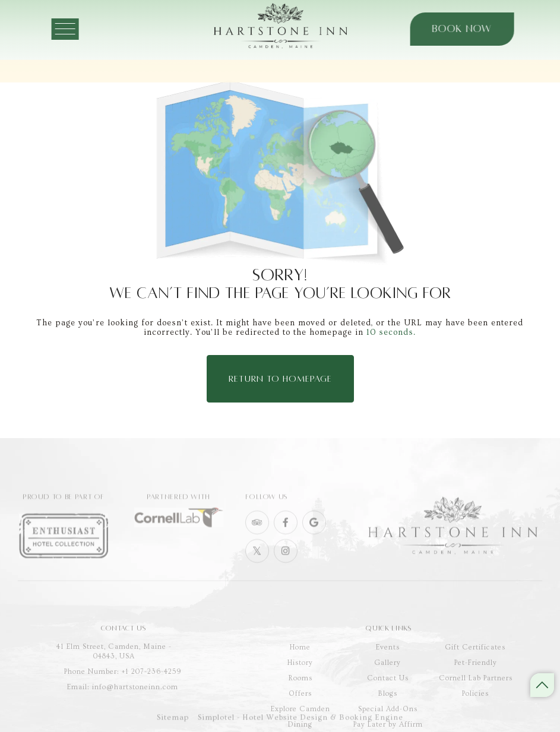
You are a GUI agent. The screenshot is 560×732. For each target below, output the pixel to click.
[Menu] (74, 29)
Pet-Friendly (476, 682)
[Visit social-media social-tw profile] (257, 563)
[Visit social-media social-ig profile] (286, 563)
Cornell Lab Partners (476, 698)
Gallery (388, 682)
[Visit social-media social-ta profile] (257, 534)
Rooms (300, 698)
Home (300, 667)
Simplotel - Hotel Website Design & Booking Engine (300, 721)
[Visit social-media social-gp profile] (314, 534)
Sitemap (173, 721)
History (300, 682)
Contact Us (388, 698)
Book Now (456, 29)
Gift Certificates (475, 667)
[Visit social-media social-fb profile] (286, 534)
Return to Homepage (280, 379)
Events (388, 667)
